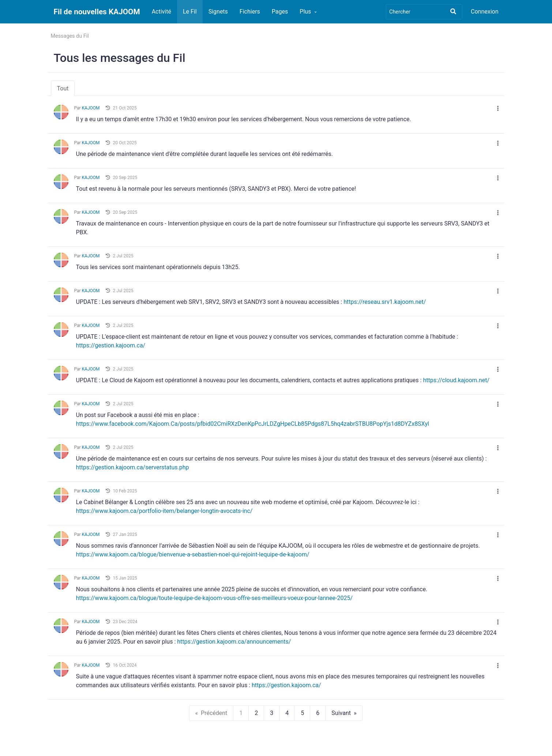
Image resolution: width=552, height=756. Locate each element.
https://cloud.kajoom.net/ (456, 380)
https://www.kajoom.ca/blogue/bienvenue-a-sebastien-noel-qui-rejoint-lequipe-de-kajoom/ (193, 554)
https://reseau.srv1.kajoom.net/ (385, 302)
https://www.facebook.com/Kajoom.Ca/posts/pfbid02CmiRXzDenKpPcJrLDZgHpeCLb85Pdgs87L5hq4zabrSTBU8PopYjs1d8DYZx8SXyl (253, 424)
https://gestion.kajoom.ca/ (111, 345)
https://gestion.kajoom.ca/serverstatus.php (133, 467)
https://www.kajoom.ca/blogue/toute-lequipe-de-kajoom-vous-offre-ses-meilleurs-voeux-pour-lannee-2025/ (215, 598)
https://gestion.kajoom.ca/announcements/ (234, 642)
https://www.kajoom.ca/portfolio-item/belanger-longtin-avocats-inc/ (164, 511)
